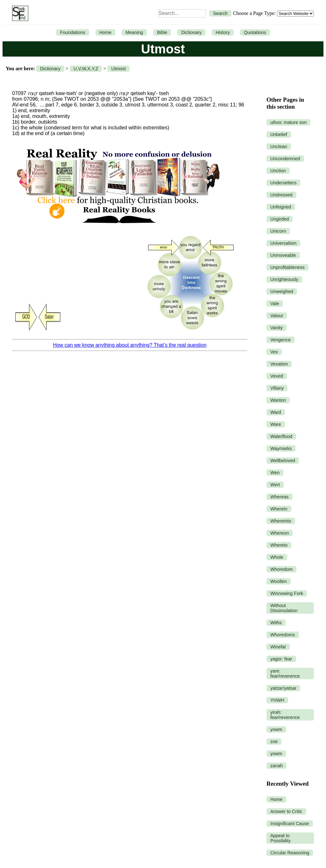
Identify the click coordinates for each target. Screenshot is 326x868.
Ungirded (280, 219)
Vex (274, 352)
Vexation (279, 364)
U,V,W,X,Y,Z (86, 69)
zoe (274, 742)
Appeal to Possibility (280, 838)
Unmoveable (283, 255)
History (223, 32)
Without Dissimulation (284, 608)
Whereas (280, 497)
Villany (277, 388)
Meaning (134, 32)
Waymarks (281, 448)
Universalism (283, 243)
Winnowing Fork (287, 593)
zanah (276, 766)
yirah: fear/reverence (285, 715)
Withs (276, 623)
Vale (275, 304)
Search (220, 13)
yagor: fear (281, 659)
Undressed (281, 195)
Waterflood (281, 436)
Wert (275, 485)
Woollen (279, 581)
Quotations (255, 32)
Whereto (279, 545)
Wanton (278, 400)
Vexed (277, 376)
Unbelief (279, 134)
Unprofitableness (287, 267)
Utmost (118, 69)
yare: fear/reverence (285, 673)
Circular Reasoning (290, 853)
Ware (276, 424)
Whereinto (281, 521)
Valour (277, 316)
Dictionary (191, 32)
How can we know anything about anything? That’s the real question (130, 345)
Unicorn (278, 231)
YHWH (277, 700)
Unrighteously (284, 279)
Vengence (280, 340)
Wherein (279, 509)
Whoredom (281, 569)
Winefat (278, 647)
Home (105, 32)
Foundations (72, 32)
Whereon (280, 533)
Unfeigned (281, 207)
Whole (277, 557)
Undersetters (283, 183)
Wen (275, 473)
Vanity (276, 328)
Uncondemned (285, 159)
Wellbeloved (283, 461)
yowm (276, 729)
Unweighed (282, 291)
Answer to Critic (286, 811)
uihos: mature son (288, 122)
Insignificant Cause (290, 824)
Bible (162, 32)
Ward (276, 412)
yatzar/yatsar (283, 688)
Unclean (279, 147)
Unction (278, 171)
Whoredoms (283, 635)
